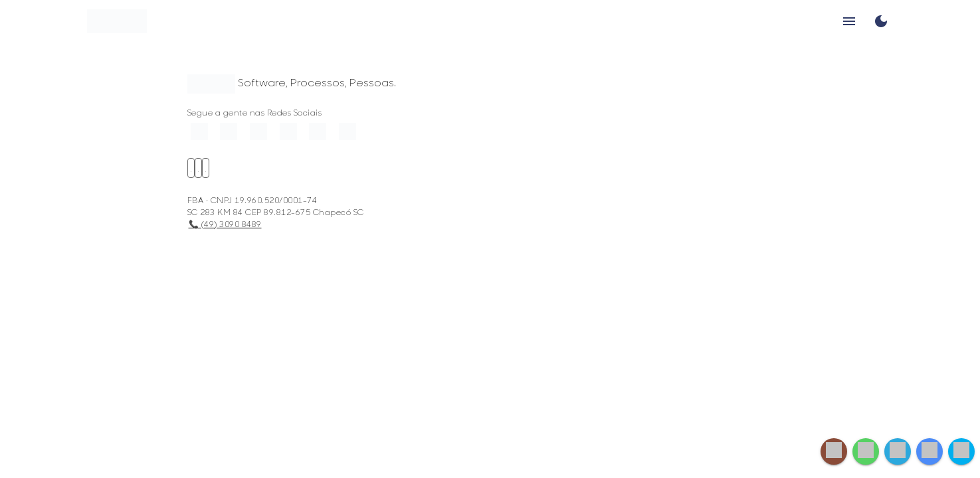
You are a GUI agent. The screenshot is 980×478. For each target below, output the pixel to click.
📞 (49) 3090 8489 (225, 224)
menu (849, 21)
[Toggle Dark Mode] (881, 21)
